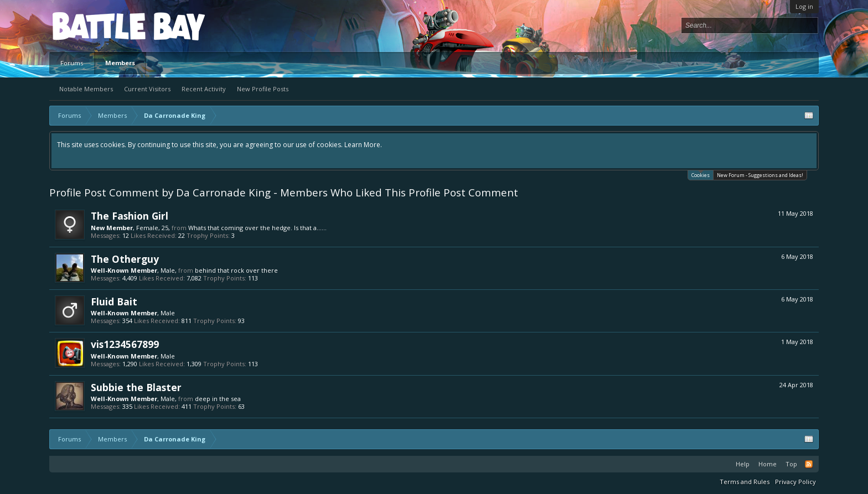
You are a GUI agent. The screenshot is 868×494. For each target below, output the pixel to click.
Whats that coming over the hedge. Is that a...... (257, 228)
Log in (804, 6)
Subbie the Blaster (136, 387)
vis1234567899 (125, 344)
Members (120, 63)
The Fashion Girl (130, 216)
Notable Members (86, 89)
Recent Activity (204, 89)
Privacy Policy (795, 482)
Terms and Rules (745, 482)
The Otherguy (125, 259)
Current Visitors (147, 89)
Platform (93, 26)
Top (791, 464)
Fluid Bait (114, 301)
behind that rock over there (236, 270)
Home (768, 464)
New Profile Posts (263, 89)
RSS (809, 464)
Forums (72, 63)
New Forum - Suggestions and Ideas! (760, 175)
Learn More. (363, 145)
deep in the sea (218, 399)
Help (743, 464)
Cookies (701, 175)
